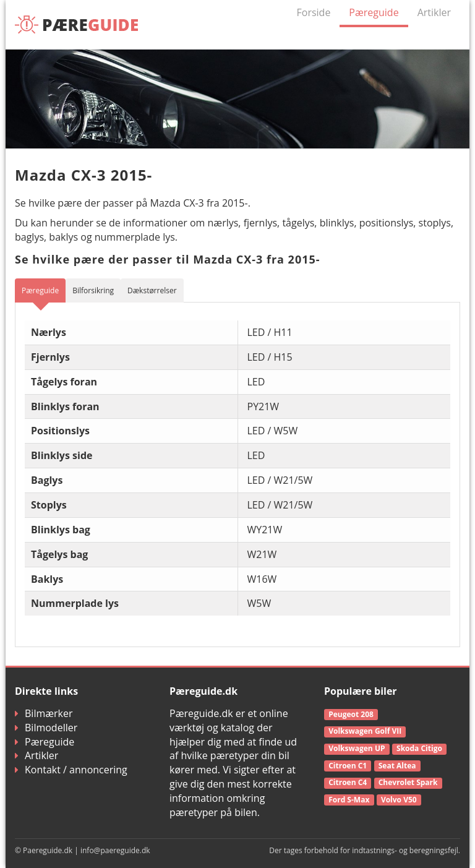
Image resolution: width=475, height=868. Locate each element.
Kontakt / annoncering (71, 770)
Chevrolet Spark (408, 782)
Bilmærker (44, 713)
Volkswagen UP (357, 748)
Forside (314, 12)
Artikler (434, 12)
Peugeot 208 (351, 714)
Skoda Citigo (419, 748)
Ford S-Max (349, 800)
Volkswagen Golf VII (365, 731)
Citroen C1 (348, 766)
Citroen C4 (348, 782)
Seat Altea (397, 766)
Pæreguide (374, 12)
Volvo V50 (399, 800)
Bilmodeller (46, 728)
